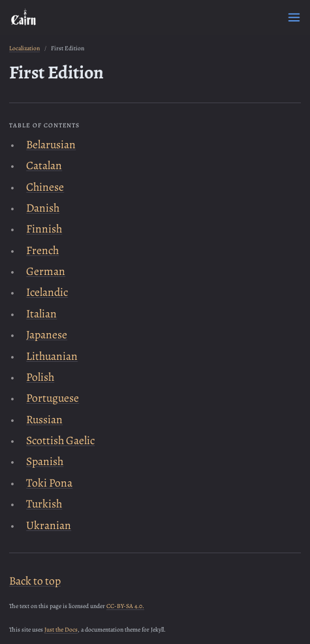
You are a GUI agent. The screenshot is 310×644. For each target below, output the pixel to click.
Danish (43, 208)
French (42, 250)
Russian (44, 419)
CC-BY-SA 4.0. (125, 606)
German (46, 271)
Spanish (45, 461)
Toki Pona (49, 483)
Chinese (45, 187)
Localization (24, 48)
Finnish (44, 229)
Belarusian (51, 144)
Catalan (44, 165)
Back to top (35, 581)
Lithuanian (52, 356)
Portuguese (53, 398)
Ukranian (49, 525)
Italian (41, 314)
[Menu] (294, 17)
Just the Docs (61, 629)
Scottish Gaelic (60, 440)
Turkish (44, 504)
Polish (40, 377)
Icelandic (47, 292)
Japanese (47, 334)
